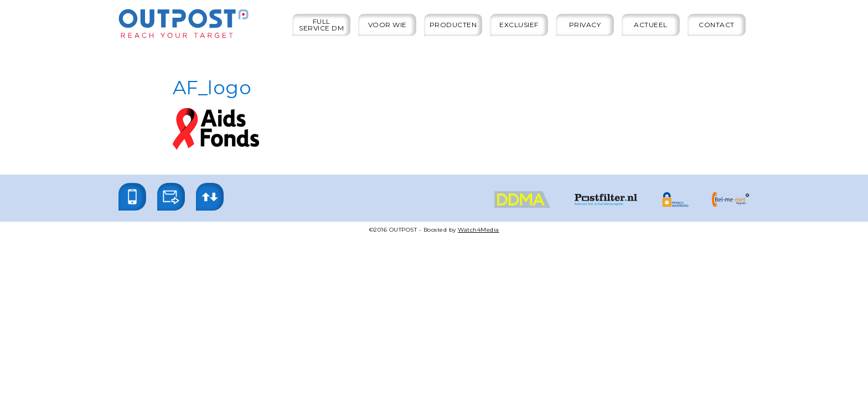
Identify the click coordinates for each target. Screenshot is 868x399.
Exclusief (519, 25)
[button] (132, 197)
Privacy (585, 25)
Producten (453, 25)
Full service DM (321, 25)
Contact (717, 25)
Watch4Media (479, 230)
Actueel (651, 25)
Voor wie (387, 25)
